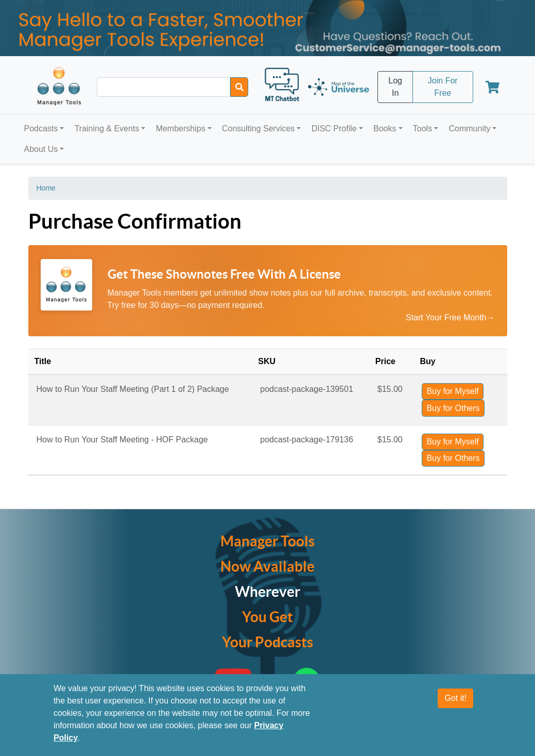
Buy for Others (453, 408)
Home (46, 188)
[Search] (239, 87)
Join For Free (443, 87)
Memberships (181, 128)
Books (385, 128)
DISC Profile (334, 128)
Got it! (455, 699)
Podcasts (41, 128)
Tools (422, 128)
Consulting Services (258, 128)
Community (469, 128)
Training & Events (107, 128)
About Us (41, 149)
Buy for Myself (452, 391)
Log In (395, 87)
